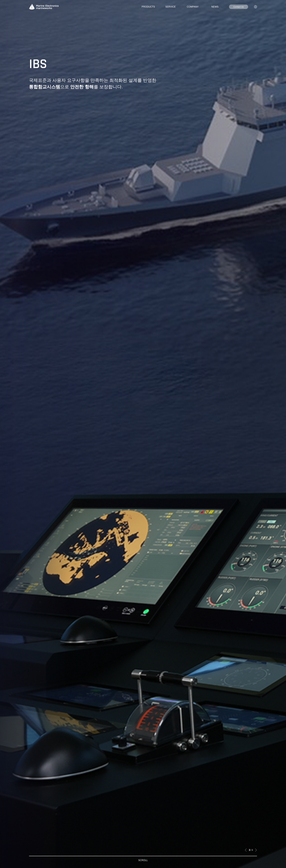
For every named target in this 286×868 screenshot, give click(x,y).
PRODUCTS (148, 7)
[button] (246, 850)
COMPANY (193, 7)
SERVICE (171, 7)
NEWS (215, 7)
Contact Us (239, 7)
